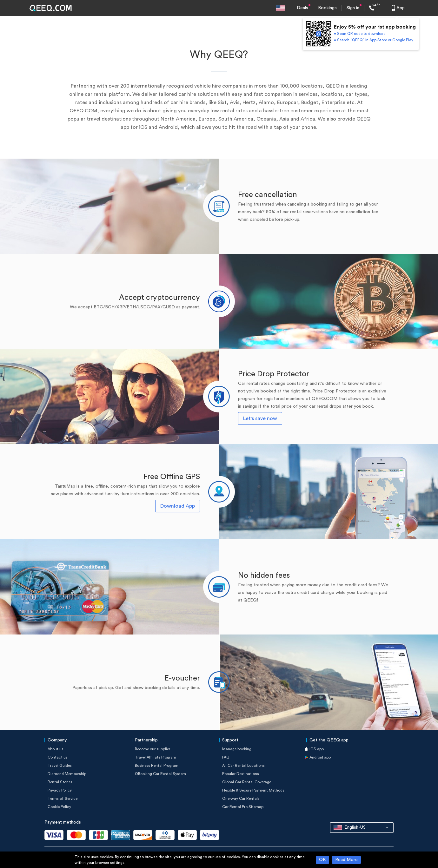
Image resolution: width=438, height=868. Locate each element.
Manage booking (237, 749)
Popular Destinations (241, 774)
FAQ (226, 757)
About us (56, 749)
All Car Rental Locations (243, 766)
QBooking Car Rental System (160, 774)
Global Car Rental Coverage (247, 782)
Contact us (58, 757)
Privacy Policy (60, 790)
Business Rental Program (157, 766)
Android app (320, 757)
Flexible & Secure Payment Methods (253, 790)
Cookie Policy (59, 807)
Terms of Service (63, 799)
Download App (178, 506)
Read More (346, 860)
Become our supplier (153, 749)
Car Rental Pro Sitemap (243, 807)
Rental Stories (60, 782)
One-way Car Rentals (241, 799)
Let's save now (260, 418)
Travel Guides (60, 766)
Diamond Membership (67, 774)
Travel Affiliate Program (156, 757)
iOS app (317, 749)
